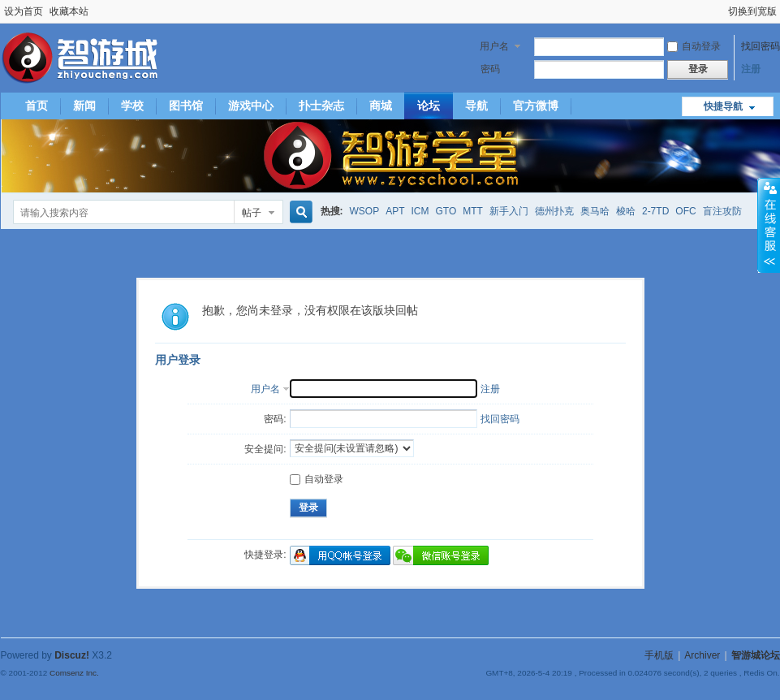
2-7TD (655, 211)
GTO (446, 211)
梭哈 (626, 211)
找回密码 (761, 46)
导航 (476, 106)
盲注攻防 (722, 211)
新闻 (84, 106)
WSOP (365, 211)
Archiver (702, 655)
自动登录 (694, 46)
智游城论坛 (756, 655)
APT (395, 211)
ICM (420, 211)
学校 (132, 106)
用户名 (494, 46)
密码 (490, 69)
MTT (473, 211)
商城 (381, 106)
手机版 (659, 655)
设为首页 (24, 11)
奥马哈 (595, 211)
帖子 (252, 213)
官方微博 (536, 106)
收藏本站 (69, 11)
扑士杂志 (321, 106)
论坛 (429, 106)
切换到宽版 (752, 11)
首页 (37, 106)
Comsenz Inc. (74, 673)
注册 (751, 69)
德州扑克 (554, 211)
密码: (275, 419)
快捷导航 (723, 106)
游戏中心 (251, 106)
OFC (685, 211)
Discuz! (72, 655)
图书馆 (186, 106)
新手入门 (509, 211)
